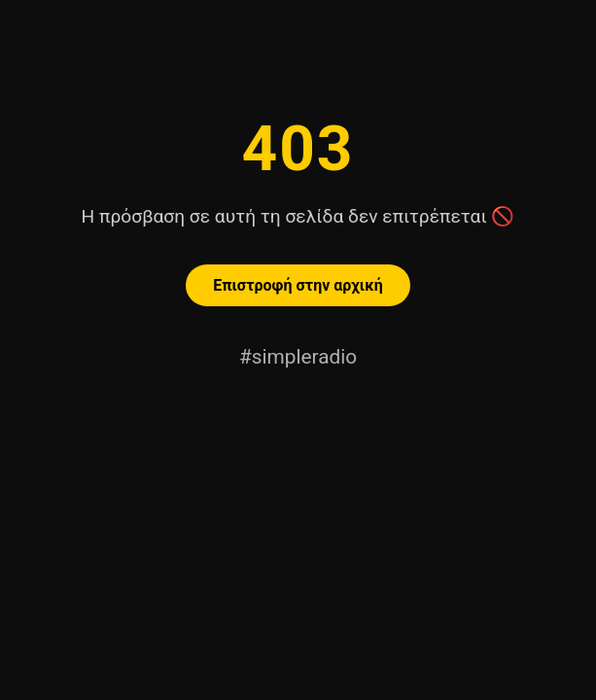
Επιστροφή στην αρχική (298, 285)
